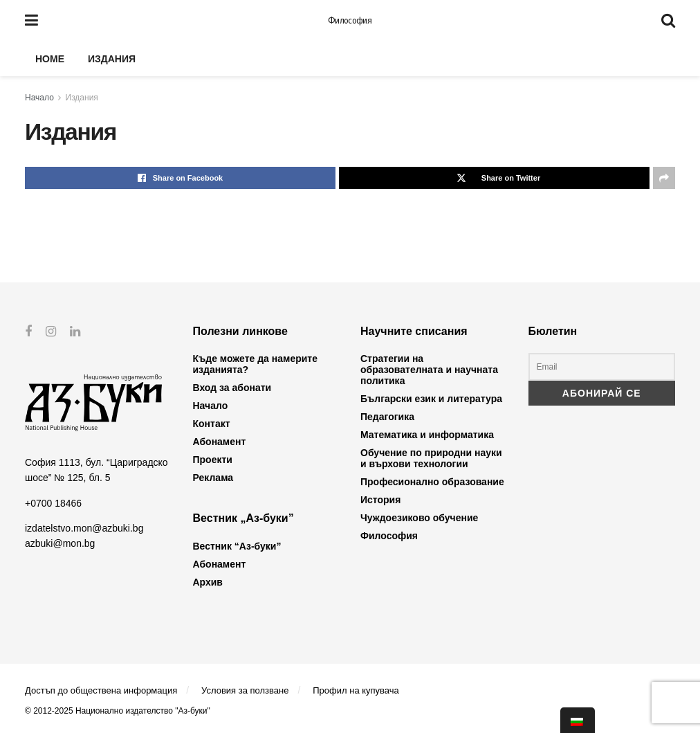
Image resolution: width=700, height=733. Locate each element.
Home (50, 59)
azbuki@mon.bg (60, 543)
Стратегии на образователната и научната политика (429, 370)
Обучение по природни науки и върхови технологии (431, 458)
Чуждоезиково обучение (419, 518)
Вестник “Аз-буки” (237, 546)
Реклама (213, 478)
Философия (350, 21)
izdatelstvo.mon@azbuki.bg (84, 528)
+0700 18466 (53, 503)
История (380, 500)
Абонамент (220, 442)
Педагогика (387, 417)
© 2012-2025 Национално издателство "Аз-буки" (118, 711)
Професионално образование (432, 482)
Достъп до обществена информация (101, 690)
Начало (39, 98)
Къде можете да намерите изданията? (255, 364)
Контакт (212, 424)
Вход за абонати (232, 388)
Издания (112, 59)
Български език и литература (431, 399)
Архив (208, 582)
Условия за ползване (245, 690)
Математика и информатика (427, 435)
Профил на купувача (356, 690)
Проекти (213, 460)
